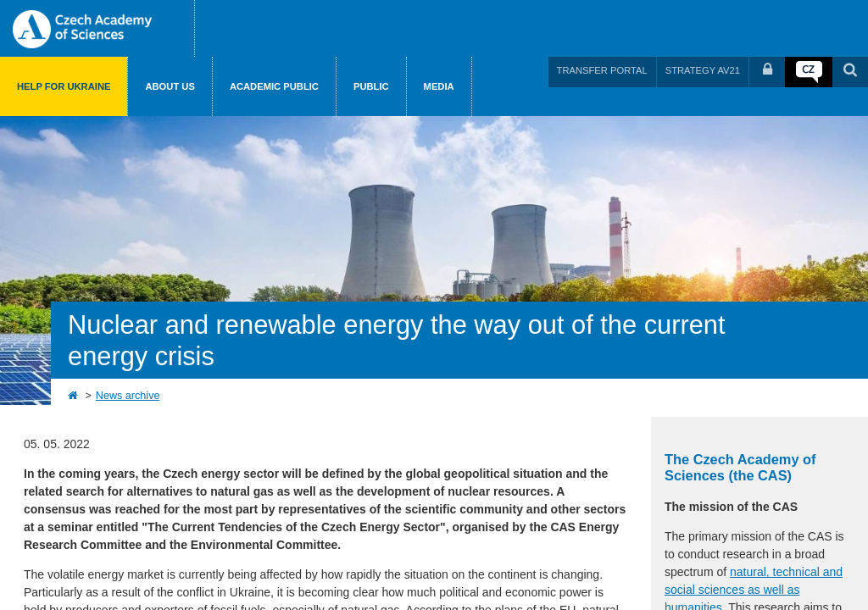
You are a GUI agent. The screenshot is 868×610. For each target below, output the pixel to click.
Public (371, 86)
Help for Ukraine (64, 86)
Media (439, 86)
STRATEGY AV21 (703, 70)
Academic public (274, 86)
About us (170, 86)
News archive (128, 396)
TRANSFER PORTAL (602, 70)
